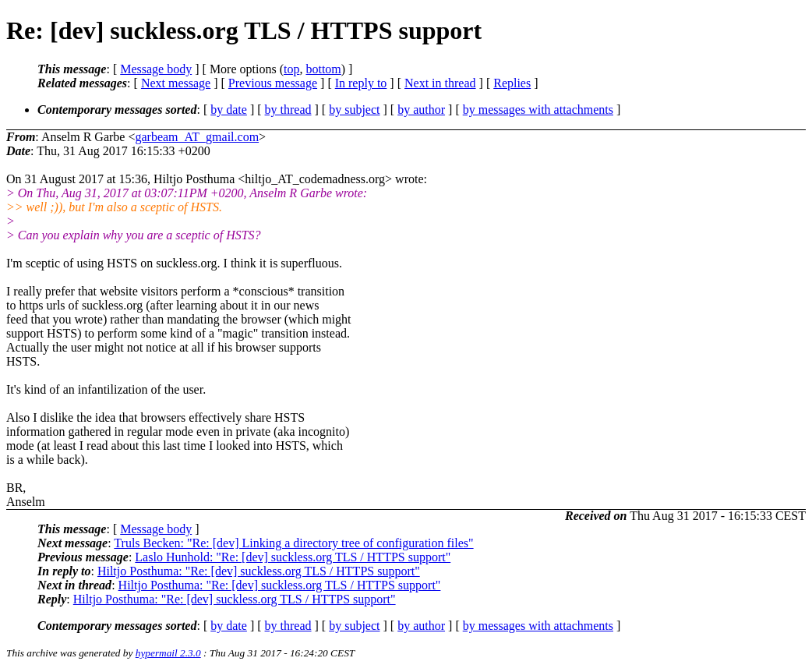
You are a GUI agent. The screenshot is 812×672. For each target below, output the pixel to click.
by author (421, 110)
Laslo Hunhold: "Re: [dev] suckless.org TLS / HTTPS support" (293, 557)
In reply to (361, 83)
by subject (354, 110)
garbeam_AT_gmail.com (197, 137)
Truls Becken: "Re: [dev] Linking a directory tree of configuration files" (293, 543)
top (291, 69)
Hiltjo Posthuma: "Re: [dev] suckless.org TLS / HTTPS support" (259, 571)
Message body (156, 69)
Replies (512, 83)
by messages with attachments (538, 110)
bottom (323, 69)
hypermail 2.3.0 (168, 653)
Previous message (273, 83)
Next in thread (440, 83)
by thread (288, 110)
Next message (176, 83)
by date (229, 110)
